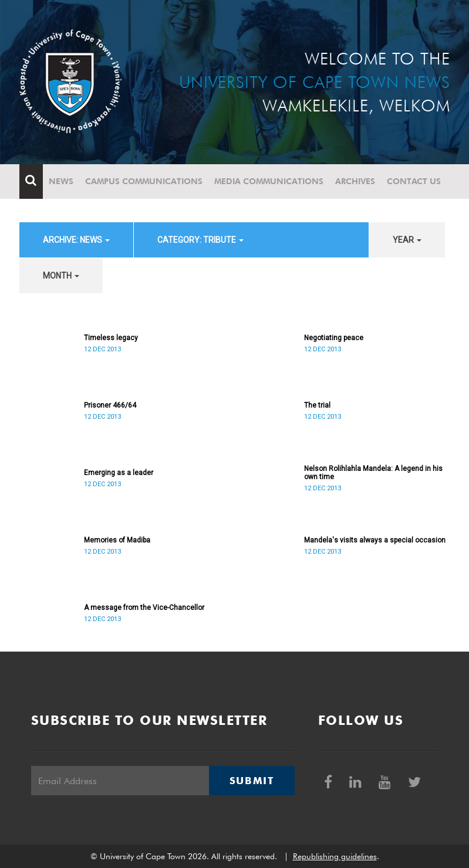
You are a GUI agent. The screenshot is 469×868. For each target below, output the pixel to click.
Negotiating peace (334, 338)
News (61, 181)
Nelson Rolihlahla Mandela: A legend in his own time (373, 473)
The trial (317, 405)
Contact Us (414, 181)
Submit (252, 781)
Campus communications (144, 181)
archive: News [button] (76, 240)
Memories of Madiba (117, 540)
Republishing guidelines (335, 856)
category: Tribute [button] (200, 240)
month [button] (61, 276)
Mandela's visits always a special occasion (375, 540)
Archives (355, 181)
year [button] (407, 240)
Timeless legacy (111, 338)
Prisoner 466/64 (110, 405)
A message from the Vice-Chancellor (144, 608)
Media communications (269, 181)
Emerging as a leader (119, 473)
